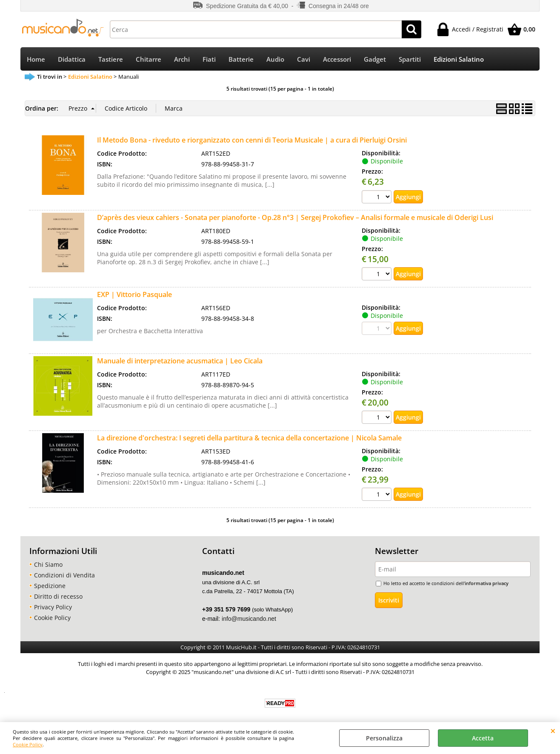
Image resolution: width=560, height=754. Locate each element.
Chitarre (149, 59)
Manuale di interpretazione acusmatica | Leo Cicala (180, 361)
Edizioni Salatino (459, 59)
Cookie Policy (28, 744)
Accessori (337, 59)
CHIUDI (553, 731)
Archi (182, 59)
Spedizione (50, 586)
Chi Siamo (48, 564)
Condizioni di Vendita (64, 575)
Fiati (209, 59)
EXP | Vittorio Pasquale (134, 294)
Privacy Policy (53, 607)
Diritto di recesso (58, 596)
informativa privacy (487, 583)
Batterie (241, 59)
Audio (275, 59)
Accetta (483, 738)
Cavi (304, 59)
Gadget (375, 59)
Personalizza (384, 738)
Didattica (72, 59)
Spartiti (410, 59)
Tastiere (111, 59)
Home (36, 59)
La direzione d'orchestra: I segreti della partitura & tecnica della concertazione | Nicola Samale (249, 438)
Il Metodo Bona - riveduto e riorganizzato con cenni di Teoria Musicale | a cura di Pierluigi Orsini (252, 140)
